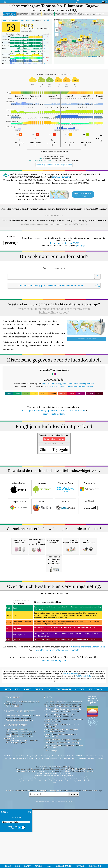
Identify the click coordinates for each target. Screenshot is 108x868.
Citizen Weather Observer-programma (61, 814)
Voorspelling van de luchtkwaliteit (19, 823)
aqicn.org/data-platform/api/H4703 (64, 243)
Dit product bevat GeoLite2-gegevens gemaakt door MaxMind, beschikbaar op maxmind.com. (62, 799)
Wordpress (66, 536)
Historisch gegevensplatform (17, 832)
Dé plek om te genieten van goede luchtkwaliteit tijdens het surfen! (63, 836)
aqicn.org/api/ (80, 245)
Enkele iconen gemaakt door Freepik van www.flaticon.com (61, 825)
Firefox (42, 536)
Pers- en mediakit (13, 795)
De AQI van (19, 21)
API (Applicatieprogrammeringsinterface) (22, 830)
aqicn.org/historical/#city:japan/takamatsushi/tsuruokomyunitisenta (68, 384)
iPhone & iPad (19, 517)
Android (42, 517)
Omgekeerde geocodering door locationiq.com (64, 829)
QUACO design (52, 840)
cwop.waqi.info (50, 816)
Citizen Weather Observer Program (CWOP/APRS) (55, 856)
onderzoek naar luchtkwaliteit (20, 800)
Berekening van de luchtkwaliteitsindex (21, 821)
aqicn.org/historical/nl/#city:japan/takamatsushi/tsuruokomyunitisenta (53, 410)
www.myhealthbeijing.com (53, 750)
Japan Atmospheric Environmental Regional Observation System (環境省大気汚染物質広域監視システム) (55, 858)
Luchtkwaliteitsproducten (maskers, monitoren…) (18, 826)
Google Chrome (19, 536)
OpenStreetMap (92, 56)
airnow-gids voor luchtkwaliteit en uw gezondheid (56, 739)
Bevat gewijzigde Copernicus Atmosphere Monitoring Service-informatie (61, 820)
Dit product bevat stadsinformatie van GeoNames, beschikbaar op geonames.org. (60, 804)
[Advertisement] (54, 434)
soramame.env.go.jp (61, 177)
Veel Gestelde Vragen (15, 814)
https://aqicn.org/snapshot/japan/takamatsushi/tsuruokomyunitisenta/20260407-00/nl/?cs (54, 224)
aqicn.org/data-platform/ (54, 414)
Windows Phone (66, 517)
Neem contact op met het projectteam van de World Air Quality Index (22, 792)
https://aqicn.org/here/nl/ (54, 215)
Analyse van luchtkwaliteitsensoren (20, 809)
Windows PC (89, 517)
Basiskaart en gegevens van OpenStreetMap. (63, 832)
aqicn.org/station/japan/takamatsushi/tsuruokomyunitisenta (70, 386)
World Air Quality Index (70, 763)
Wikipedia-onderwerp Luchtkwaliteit (88, 736)
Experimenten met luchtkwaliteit (18, 807)
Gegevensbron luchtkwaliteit (17, 819)
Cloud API (89, 536)
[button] (82, 38)
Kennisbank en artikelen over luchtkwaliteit (23, 805)
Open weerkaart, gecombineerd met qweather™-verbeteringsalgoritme (63, 810)
